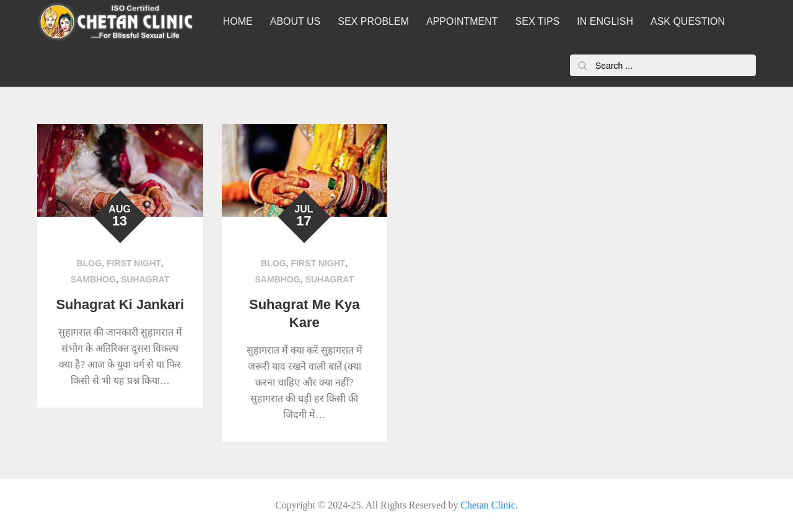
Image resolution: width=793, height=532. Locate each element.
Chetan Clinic (488, 505)
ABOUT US (296, 21)
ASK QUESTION (688, 21)
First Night (134, 263)
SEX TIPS (538, 21)
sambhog (93, 279)
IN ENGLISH (605, 21)
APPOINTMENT (462, 21)
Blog (89, 263)
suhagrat (145, 279)
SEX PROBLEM (373, 21)
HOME (238, 21)
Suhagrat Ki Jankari (120, 304)
